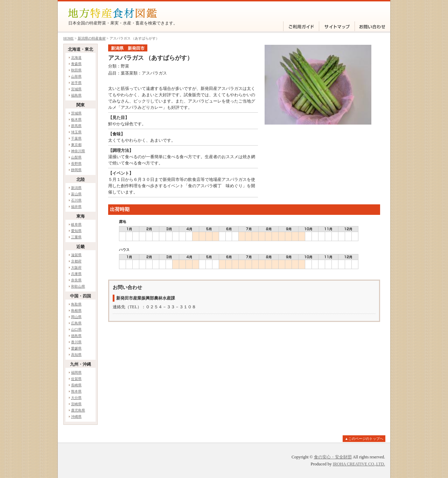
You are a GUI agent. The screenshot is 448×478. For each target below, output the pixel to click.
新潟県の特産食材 (92, 38)
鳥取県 (76, 304)
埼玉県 (76, 132)
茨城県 (76, 113)
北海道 (76, 58)
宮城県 (76, 89)
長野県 (76, 164)
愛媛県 (76, 348)
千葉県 (76, 138)
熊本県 (76, 391)
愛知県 (76, 231)
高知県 (76, 355)
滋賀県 (76, 255)
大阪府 (76, 268)
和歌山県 (78, 286)
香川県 (76, 342)
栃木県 (76, 119)
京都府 (76, 261)
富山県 (76, 194)
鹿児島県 (78, 410)
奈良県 (76, 280)
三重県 (76, 237)
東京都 (76, 145)
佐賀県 (76, 379)
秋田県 (76, 70)
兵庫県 (76, 274)
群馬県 (76, 126)
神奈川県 (78, 151)
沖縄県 (76, 417)
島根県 (76, 311)
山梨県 (76, 157)
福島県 (76, 95)
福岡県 (76, 372)
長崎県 (76, 385)
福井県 (76, 207)
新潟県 (76, 188)
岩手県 (76, 83)
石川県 (76, 200)
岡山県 (76, 317)
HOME (68, 38)
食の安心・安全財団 (333, 457)
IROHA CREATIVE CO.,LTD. (359, 464)
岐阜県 (76, 224)
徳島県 (76, 336)
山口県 (76, 329)
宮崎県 (76, 404)
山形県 (76, 76)
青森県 (76, 64)
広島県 (76, 323)
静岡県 (76, 170)
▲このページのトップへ (364, 439)
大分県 (76, 398)
